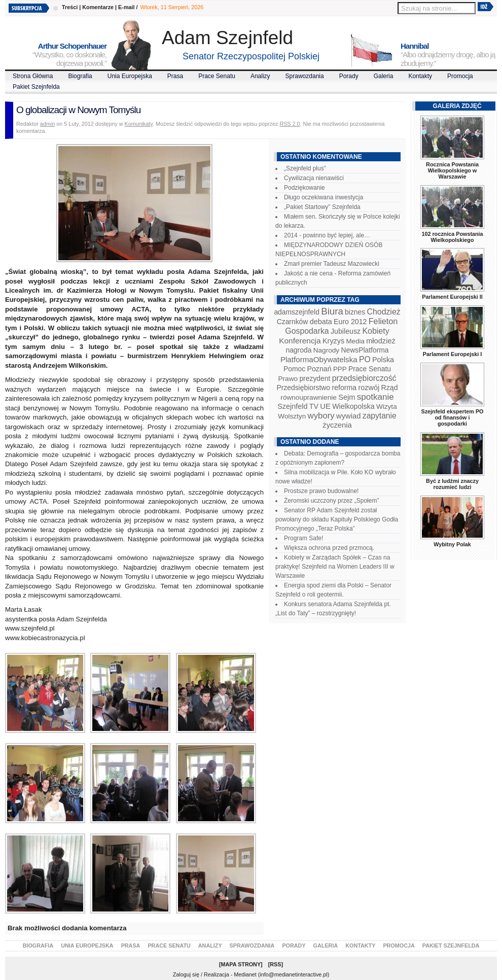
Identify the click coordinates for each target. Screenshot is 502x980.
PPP (340, 369)
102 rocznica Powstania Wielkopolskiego (452, 237)
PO (365, 359)
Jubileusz (346, 331)
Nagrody (326, 350)
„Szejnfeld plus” (305, 168)
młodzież (381, 341)
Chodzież (384, 312)
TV (314, 406)
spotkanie (375, 397)
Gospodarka (307, 331)
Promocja (460, 76)
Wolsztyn (292, 416)
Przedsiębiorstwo (303, 388)
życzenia (337, 425)
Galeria (384, 76)
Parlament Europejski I (452, 354)
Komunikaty (139, 124)
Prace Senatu (217, 76)
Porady (349, 76)
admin (47, 124)
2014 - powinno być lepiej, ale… (327, 235)
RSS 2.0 (290, 124)
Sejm (347, 397)
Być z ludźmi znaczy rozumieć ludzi (452, 484)
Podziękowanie (304, 188)
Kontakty (420, 76)
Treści (70, 7)
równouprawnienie (308, 397)
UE (325, 406)
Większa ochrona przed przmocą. (329, 548)
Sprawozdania (305, 76)
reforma (344, 388)
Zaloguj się (186, 974)
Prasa (175, 76)
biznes (355, 312)
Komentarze (98, 7)
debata (321, 322)
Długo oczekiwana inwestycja (324, 197)
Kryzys (333, 341)
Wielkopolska (353, 406)
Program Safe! (303, 538)
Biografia (80, 76)
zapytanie (380, 416)
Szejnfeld (292, 406)
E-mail (126, 7)
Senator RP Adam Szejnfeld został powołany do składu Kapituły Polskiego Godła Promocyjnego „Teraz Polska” (337, 519)
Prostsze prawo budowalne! (321, 491)
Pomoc (294, 369)
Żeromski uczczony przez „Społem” (331, 501)
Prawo (288, 379)
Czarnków (293, 322)
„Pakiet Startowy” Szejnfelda (322, 207)
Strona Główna (33, 76)
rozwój (369, 388)
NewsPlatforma (365, 350)
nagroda (298, 350)
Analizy (260, 76)
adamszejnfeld (296, 312)
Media (355, 341)
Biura (332, 311)
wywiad (348, 416)
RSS (275, 964)
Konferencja (300, 341)
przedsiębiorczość (364, 378)
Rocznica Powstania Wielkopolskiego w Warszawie (452, 170)
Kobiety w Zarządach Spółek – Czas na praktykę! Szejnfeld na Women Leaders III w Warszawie (335, 567)
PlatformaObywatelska (319, 359)
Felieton (383, 321)
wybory (321, 416)
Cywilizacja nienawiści (314, 178)
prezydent (315, 378)
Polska (383, 360)
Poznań (319, 369)
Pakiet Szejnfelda (36, 87)
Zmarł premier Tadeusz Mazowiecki (332, 264)
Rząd (390, 388)
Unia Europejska (130, 76)
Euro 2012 (350, 322)
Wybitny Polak (452, 544)
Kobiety (375, 331)
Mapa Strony (241, 964)
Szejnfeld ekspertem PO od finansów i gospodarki (452, 417)
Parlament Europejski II (452, 297)
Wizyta (387, 407)
